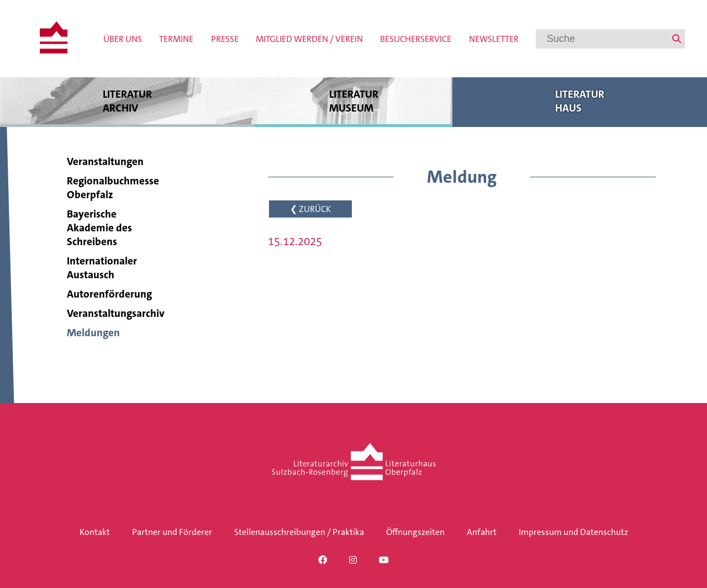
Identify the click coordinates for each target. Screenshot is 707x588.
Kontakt (95, 532)
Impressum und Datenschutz (573, 532)
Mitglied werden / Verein (309, 39)
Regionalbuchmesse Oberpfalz (113, 188)
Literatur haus (580, 101)
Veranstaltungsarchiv (116, 313)
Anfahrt (482, 532)
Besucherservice (416, 39)
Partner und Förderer (172, 532)
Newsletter (494, 39)
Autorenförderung (109, 294)
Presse (225, 39)
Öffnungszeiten (415, 532)
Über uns (123, 39)
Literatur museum (353, 101)
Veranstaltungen (105, 161)
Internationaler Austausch (102, 268)
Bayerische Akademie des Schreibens (99, 228)
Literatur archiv (127, 101)
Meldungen (93, 333)
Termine (176, 39)
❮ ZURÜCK (310, 209)
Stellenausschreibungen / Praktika (299, 532)
